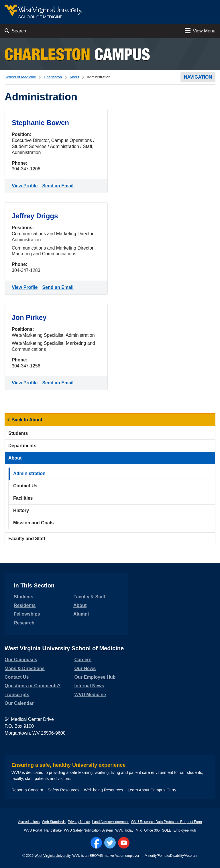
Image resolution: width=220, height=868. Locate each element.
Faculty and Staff (27, 539)
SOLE (167, 830)
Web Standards (54, 822)
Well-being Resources (104, 790)
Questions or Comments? (33, 686)
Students (18, 433)
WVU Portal (33, 830)
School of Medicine (20, 77)
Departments (22, 446)
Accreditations (29, 822)
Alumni (81, 614)
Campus (77, 54)
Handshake (53, 830)
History (21, 510)
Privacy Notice (79, 822)
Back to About (27, 420)
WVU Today (124, 830)
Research (24, 623)
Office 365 (152, 830)
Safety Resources (64, 790)
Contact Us (25, 486)
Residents (25, 605)
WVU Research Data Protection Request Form (166, 822)
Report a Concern (27, 790)
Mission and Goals (33, 523)
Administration (29, 473)
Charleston (53, 77)
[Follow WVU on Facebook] (96, 843)
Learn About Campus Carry (152, 790)
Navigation (198, 77)
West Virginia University (52, 856)
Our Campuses (21, 660)
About (74, 77)
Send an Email (59, 185)
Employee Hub (185, 830)
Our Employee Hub (95, 677)
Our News (85, 668)
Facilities (23, 498)
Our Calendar (19, 703)
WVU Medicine (90, 695)
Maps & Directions (25, 668)
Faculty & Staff (89, 597)
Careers (83, 660)
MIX (139, 830)
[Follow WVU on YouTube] (124, 843)
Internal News (89, 686)
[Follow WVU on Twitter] (110, 843)
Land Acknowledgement (110, 822)
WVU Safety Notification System (88, 830)
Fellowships (27, 614)
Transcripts (17, 695)
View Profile (26, 185)
